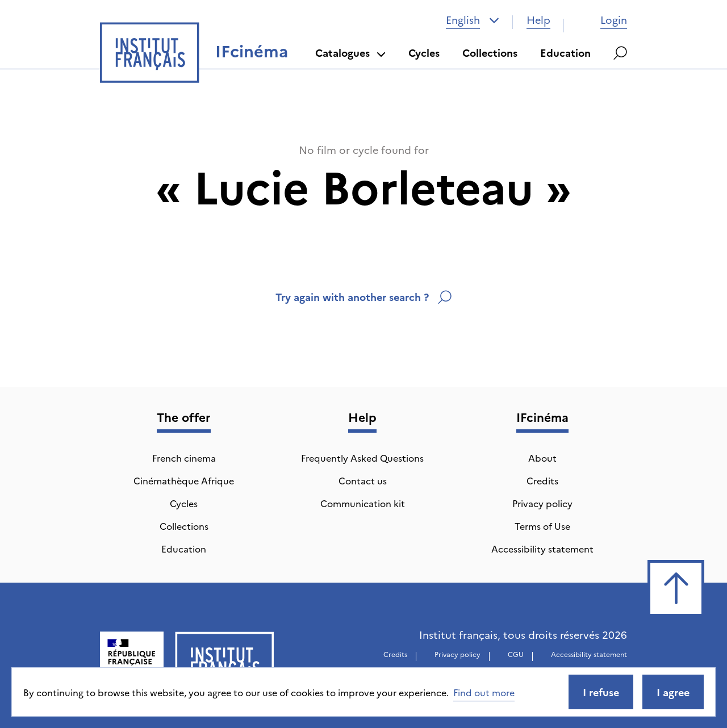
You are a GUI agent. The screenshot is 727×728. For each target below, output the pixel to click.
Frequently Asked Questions (362, 458)
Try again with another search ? (363, 297)
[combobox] (473, 20)
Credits (542, 480)
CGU (516, 654)
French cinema (184, 458)
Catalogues (350, 53)
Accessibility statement (542, 549)
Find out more (484, 692)
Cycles (424, 53)
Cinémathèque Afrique (184, 480)
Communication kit (363, 503)
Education (565, 53)
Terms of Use (542, 526)
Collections (490, 53)
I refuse (601, 692)
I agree (673, 692)
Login (602, 20)
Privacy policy (542, 503)
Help (538, 20)
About (542, 458)
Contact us (363, 480)
